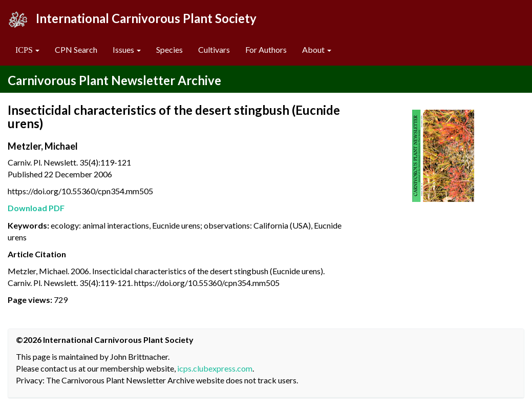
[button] (27, 50)
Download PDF (36, 208)
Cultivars (214, 49)
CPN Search (76, 49)
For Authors (266, 49)
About (317, 49)
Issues (127, 49)
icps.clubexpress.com (215, 368)
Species (169, 49)
